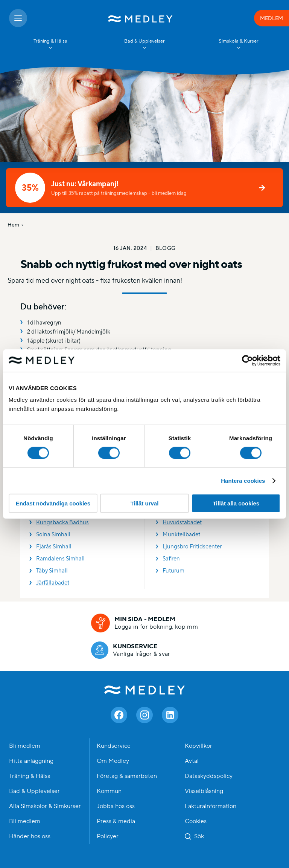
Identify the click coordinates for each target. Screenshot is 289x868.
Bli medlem (25, 746)
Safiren (171, 558)
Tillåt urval (145, 503)
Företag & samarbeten (127, 776)
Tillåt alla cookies (236, 503)
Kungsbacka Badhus (62, 522)
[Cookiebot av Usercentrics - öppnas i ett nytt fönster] (247, 360)
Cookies (196, 821)
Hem (13, 225)
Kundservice (114, 746)
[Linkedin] (170, 715)
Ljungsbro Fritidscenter (192, 546)
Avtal (192, 761)
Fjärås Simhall (54, 546)
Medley (145, 690)
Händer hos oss (30, 836)
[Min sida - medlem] (144, 623)
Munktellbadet (181, 534)
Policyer (108, 836)
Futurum (173, 570)
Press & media (116, 821)
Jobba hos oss (116, 806)
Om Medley (113, 761)
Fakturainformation (211, 806)
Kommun (109, 791)
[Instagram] (144, 715)
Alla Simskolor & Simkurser (45, 806)
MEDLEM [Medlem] (272, 18)
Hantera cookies (243, 480)
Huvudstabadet (182, 522)
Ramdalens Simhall (60, 558)
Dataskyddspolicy (209, 776)
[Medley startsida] (141, 18)
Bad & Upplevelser (34, 791)
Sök (199, 836)
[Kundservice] (131, 650)
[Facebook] (119, 715)
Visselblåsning (204, 791)
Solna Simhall (53, 534)
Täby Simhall (52, 570)
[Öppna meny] (18, 18)
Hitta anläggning (31, 761)
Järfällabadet (53, 582)
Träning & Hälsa (30, 776)
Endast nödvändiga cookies (53, 503)
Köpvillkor (198, 746)
